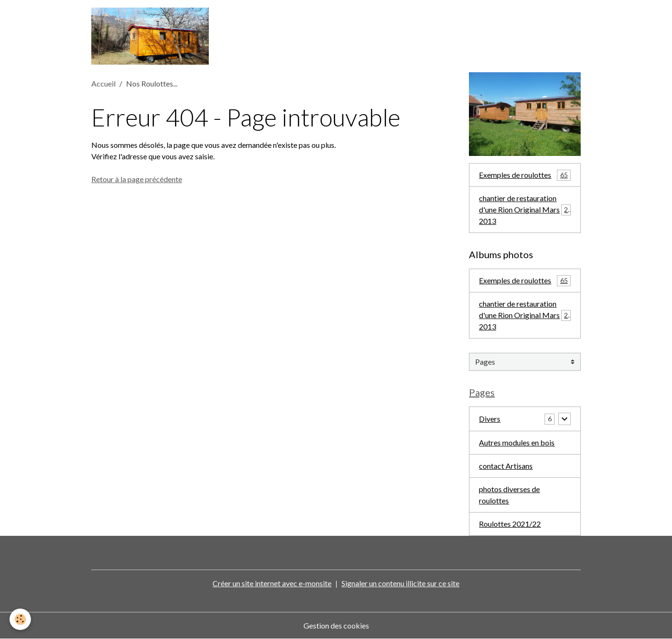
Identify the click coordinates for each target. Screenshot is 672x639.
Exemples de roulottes (525, 175)
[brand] (152, 36)
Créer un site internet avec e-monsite (272, 583)
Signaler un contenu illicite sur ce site (400, 583)
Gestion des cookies (336, 625)
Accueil (103, 83)
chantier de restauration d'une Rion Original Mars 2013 (525, 209)
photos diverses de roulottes (509, 495)
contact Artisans (506, 466)
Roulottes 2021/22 (510, 524)
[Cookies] (20, 619)
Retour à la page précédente (137, 179)
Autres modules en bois (517, 442)
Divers (490, 419)
